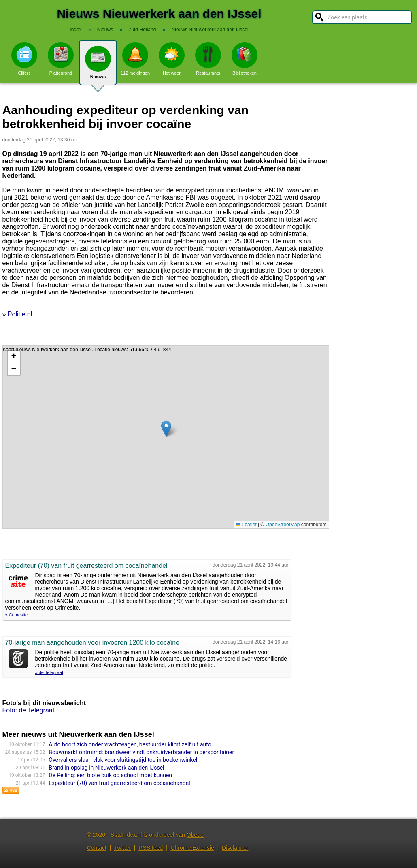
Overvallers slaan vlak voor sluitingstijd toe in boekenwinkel (123, 760)
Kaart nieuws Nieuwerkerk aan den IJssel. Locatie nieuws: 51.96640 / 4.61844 (165, 437)
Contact (97, 848)
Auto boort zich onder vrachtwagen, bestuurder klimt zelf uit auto (130, 744)
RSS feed (151, 848)
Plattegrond (61, 59)
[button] (166, 429)
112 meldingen (135, 59)
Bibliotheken (245, 59)
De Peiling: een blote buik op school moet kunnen (110, 775)
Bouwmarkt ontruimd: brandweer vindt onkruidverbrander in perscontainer (141, 752)
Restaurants (208, 59)
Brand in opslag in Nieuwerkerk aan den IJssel (106, 768)
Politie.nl (20, 314)
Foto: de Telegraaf (29, 710)
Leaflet (246, 525)
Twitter (122, 848)
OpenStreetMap (283, 525)
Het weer (172, 59)
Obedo (195, 835)
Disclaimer (235, 848)
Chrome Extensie (192, 848)
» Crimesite (17, 615)
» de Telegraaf (49, 672)
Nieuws (98, 66)
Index (76, 30)
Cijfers (24, 59)
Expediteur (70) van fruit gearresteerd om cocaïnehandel (119, 783)
